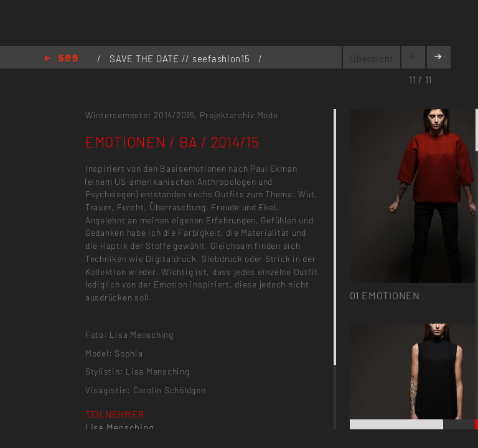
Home (61, 59)
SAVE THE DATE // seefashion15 (181, 58)
